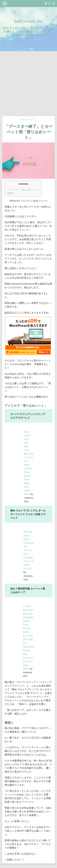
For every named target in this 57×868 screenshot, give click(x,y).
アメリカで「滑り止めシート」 (23, 190)
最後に (11, 193)
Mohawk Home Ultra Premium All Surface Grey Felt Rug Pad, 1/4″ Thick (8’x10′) (29, 550)
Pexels (43, 201)
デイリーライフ (29, 120)
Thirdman (26, 201)
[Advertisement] (28, 86)
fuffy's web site (29, 21)
